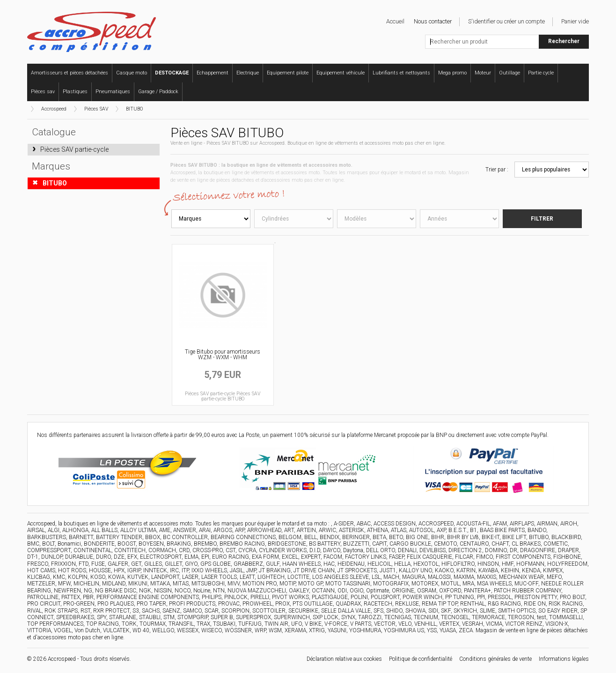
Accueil (395, 21)
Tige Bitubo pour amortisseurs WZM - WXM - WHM (223, 355)
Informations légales (564, 659)
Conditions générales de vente (495, 659)
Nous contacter (433, 21)
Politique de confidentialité (421, 659)
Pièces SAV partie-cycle (74, 149)
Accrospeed (54, 109)
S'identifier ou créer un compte (506, 21)
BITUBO (134, 109)
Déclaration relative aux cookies (344, 659)
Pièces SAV (96, 109)
